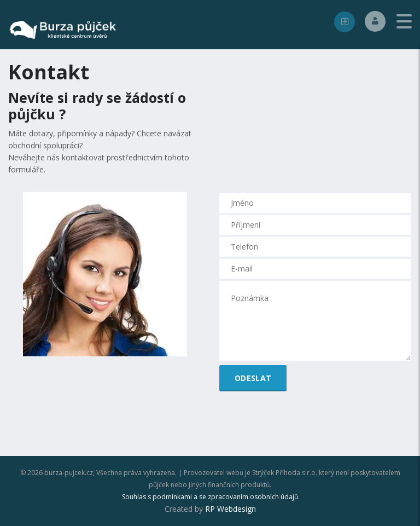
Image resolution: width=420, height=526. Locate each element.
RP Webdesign (231, 509)
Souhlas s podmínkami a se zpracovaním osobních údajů (210, 497)
